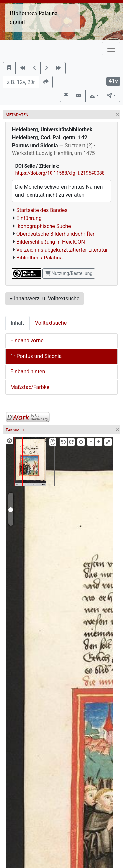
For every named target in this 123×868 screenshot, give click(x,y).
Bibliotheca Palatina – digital (36, 18)
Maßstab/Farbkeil (31, 387)
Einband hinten (28, 372)
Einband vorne (27, 341)
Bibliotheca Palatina (40, 258)
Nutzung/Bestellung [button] (69, 273)
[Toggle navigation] (111, 49)
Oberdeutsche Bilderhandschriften (56, 234)
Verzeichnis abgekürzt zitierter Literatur (62, 250)
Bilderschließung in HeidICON (51, 242)
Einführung (29, 218)
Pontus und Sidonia (36, 356)
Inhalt (17, 323)
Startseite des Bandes (42, 210)
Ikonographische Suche (44, 226)
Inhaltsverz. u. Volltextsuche (44, 298)
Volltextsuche (51, 323)
